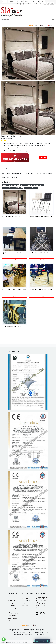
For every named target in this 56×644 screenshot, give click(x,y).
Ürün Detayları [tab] (7, 169)
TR (45, 3)
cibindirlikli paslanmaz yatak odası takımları (32, 185)
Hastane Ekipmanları (13, 607)
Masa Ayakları (12, 600)
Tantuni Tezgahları (13, 599)
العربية (52, 3)
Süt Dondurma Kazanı (14, 617)
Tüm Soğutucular (13, 605)
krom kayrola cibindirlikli (31, 188)
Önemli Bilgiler (19, 1)
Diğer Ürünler (12, 612)
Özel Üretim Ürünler (14, 614)
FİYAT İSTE (43, 158)
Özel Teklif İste (35, 1)
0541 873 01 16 (42, 606)
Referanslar (27, 1)
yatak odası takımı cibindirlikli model (13, 188)
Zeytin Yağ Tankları (13, 615)
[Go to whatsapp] (4, 639)
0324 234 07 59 (42, 604)
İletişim (43, 1)
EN (48, 3)
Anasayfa (4, 1)
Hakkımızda (11, 1)
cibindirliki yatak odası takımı (11, 185)
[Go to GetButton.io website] (4, 642)
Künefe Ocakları (12, 597)
